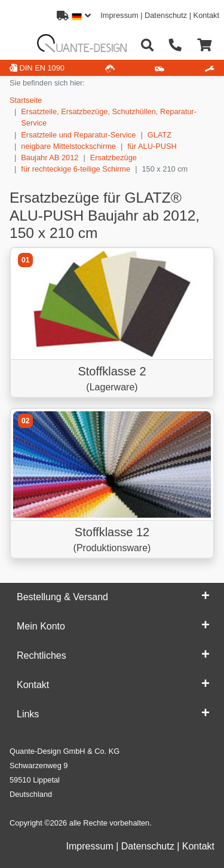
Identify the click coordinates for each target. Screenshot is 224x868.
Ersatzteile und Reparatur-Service (78, 135)
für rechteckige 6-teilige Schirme (76, 169)
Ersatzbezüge (113, 158)
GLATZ (159, 135)
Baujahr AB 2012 (50, 158)
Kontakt (206, 15)
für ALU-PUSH (152, 146)
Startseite (26, 100)
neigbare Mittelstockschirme (68, 146)
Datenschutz (166, 15)
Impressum (119, 15)
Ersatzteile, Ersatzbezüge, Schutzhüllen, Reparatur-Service (109, 117)
